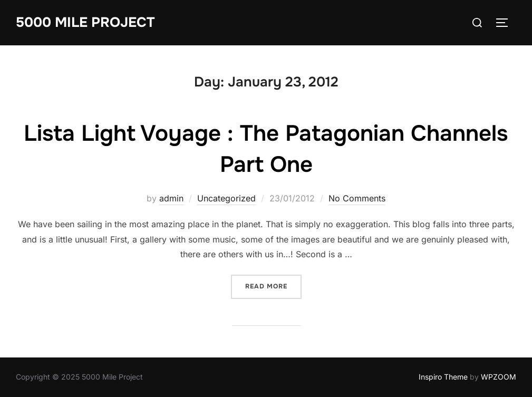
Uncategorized (226, 198)
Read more (273, 285)
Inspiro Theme (443, 377)
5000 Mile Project (85, 22)
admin (171, 198)
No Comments (357, 198)
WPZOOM (499, 377)
